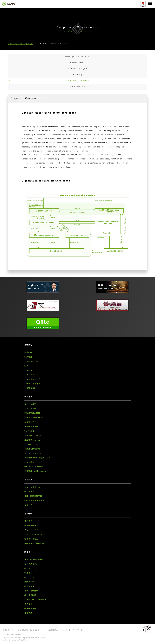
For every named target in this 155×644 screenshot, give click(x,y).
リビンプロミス (31, 375)
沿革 (26, 366)
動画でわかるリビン (33, 534)
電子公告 (28, 604)
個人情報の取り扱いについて (29, 630)
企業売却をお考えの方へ (35, 471)
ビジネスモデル (31, 361)
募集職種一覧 (30, 526)
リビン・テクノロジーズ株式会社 (20, 44)
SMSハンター (31, 431)
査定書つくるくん (32, 440)
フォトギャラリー (32, 530)
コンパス (28, 370)
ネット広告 (29, 462)
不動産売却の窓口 (32, 413)
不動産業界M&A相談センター (38, 458)
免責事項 (28, 613)
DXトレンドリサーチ (34, 467)
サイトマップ (77, 630)
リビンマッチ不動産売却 (12, 635)
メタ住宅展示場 (31, 426)
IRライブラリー (31, 568)
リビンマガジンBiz (33, 453)
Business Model (77, 63)
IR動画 (28, 573)
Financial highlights (77, 69)
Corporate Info (77, 86)
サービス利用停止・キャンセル (56, 630)
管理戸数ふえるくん (33, 435)
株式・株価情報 (31, 591)
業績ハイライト (31, 582)
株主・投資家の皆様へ (34, 559)
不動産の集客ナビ (32, 449)
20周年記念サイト (32, 384)
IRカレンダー (30, 586)
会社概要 (28, 352)
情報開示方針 (30, 609)
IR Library (77, 75)
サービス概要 (30, 404)
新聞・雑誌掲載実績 (33, 496)
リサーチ (28, 505)
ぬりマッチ (29, 422)
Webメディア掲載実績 (34, 501)
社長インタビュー (32, 539)
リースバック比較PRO (35, 418)
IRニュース (29, 492)
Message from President (77, 57)
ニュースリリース (32, 487)
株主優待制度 (30, 595)
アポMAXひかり (32, 444)
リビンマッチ (30, 409)
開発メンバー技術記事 (34, 543)
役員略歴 (28, 357)
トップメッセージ (32, 379)
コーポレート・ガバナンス (36, 600)
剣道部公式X (30, 388)
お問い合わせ (8, 630)
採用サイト (29, 521)
